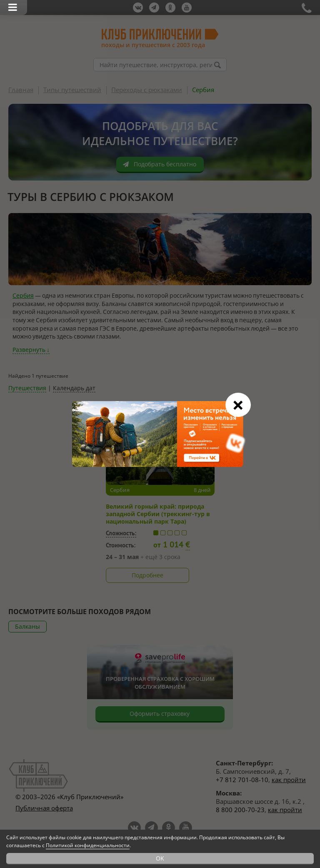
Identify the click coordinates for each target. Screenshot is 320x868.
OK (160, 858)
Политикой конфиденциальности (88, 845)
